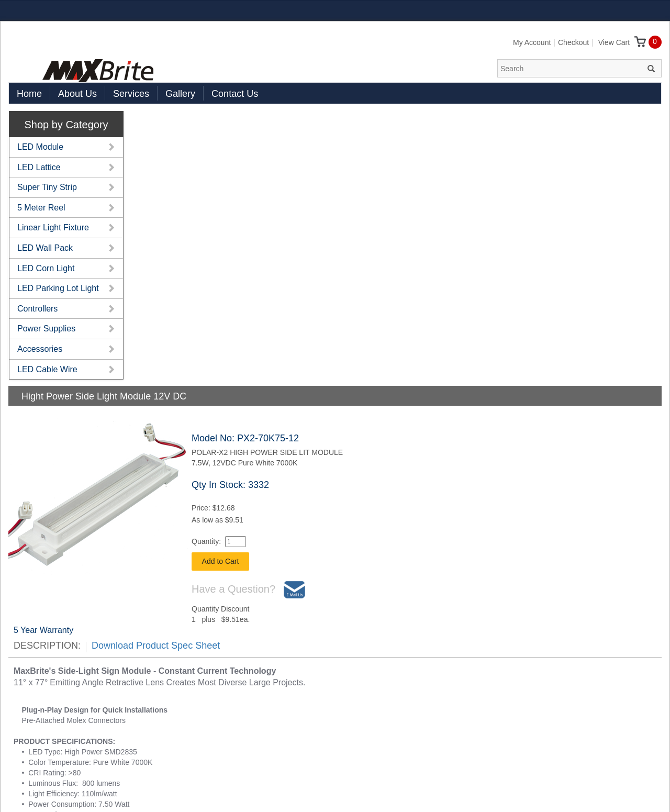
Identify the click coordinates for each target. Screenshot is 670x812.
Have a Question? (248, 590)
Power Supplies (46, 329)
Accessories (40, 349)
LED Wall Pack (45, 248)
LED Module (40, 147)
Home (29, 94)
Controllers (37, 309)
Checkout (573, 42)
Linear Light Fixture (53, 227)
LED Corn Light (46, 268)
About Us (77, 94)
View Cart (622, 42)
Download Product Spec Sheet (156, 646)
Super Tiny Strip (47, 187)
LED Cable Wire (47, 369)
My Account (532, 42)
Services (131, 94)
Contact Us (235, 94)
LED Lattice (39, 167)
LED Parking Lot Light (58, 288)
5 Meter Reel (41, 208)
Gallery (180, 94)
